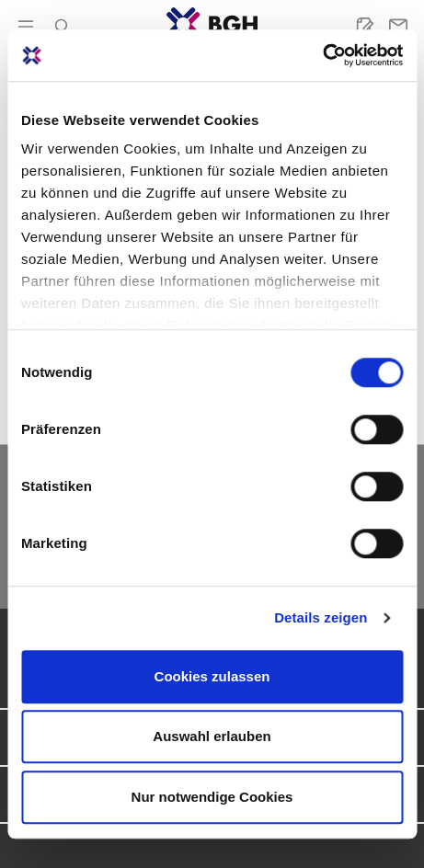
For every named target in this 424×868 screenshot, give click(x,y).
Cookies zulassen (212, 676)
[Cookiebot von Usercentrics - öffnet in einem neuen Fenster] (322, 55)
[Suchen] (59, 27)
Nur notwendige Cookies (212, 797)
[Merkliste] (365, 27)
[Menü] (26, 27)
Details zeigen (321, 617)
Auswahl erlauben (212, 736)
